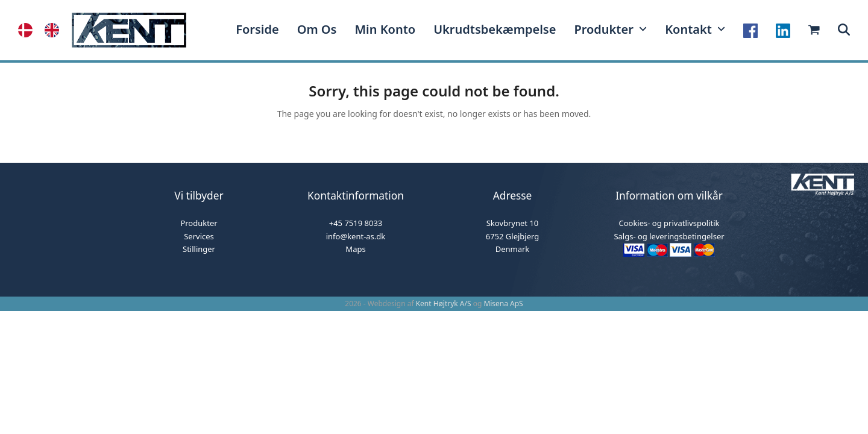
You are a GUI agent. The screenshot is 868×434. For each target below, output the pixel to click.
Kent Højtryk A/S (444, 303)
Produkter (199, 223)
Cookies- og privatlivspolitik (669, 223)
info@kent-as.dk (356, 236)
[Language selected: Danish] (45, 30)
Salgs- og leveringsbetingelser (669, 236)
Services (199, 236)
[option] (55, 30)
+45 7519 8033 (356, 223)
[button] (844, 30)
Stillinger (199, 249)
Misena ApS (503, 303)
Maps (355, 249)
